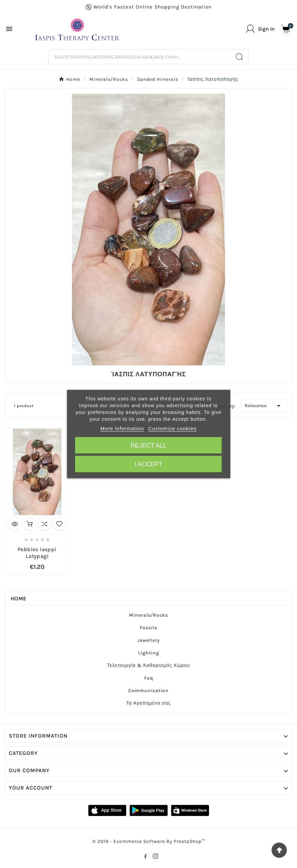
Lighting (149, 653)
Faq (149, 678)
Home (18, 599)
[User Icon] (260, 29)
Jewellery (149, 640)
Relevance (264, 406)
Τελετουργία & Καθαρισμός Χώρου (148, 665)
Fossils (148, 628)
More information (122, 428)
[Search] (140, 57)
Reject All (149, 446)
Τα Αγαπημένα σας (149, 703)
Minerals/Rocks (148, 615)
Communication (148, 691)
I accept (148, 464)
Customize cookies (172, 428)
